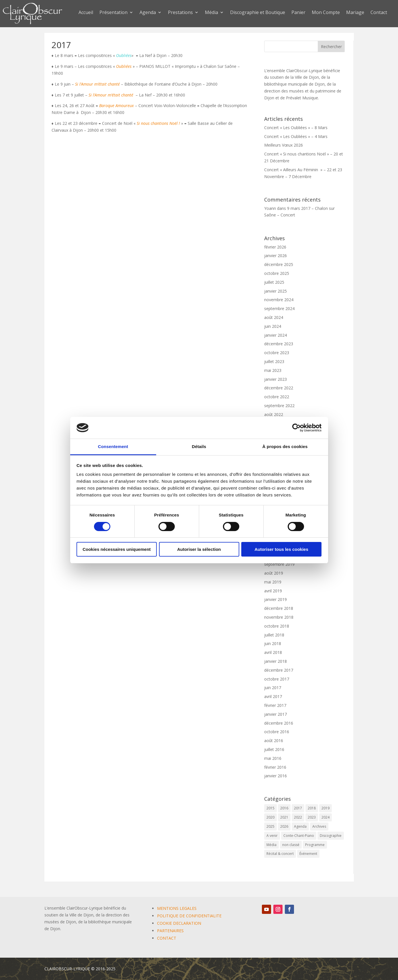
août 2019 (274, 573)
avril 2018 (273, 652)
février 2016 (275, 767)
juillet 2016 (274, 749)
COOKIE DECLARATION (179, 923)
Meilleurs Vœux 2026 (284, 145)
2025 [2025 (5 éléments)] (270, 826)
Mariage (355, 13)
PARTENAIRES (170, 931)
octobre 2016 (277, 732)
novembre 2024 (279, 300)
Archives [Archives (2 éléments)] (319, 826)
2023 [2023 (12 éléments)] (312, 817)
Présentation (113, 13)
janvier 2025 (276, 291)
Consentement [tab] (113, 446)
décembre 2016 (279, 723)
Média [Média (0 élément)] (271, 845)
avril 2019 (273, 591)
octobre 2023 (277, 353)
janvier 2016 (276, 776)
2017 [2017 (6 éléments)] (298, 808)
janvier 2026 (276, 256)
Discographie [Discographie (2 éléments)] (331, 836)
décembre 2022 (279, 388)
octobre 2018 (277, 626)
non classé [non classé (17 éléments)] (291, 845)
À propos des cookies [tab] (285, 446)
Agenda (148, 13)
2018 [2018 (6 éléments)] (312, 808)
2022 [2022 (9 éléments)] (298, 817)
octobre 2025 (277, 273)
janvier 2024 (276, 335)
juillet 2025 (274, 282)
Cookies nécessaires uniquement (117, 549)
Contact (379, 13)
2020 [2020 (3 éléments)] (270, 817)
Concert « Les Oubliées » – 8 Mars (296, 128)
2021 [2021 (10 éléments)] (284, 817)
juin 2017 (273, 688)
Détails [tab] (199, 446)
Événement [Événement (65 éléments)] (308, 854)
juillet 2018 (274, 635)
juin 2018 (273, 643)
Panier (298, 13)
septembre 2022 (279, 406)
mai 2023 (273, 370)
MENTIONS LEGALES (177, 908)
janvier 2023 (276, 379)
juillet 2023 (274, 361)
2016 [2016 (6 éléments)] (284, 808)
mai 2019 (273, 582)
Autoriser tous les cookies (281, 549)
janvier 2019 (276, 599)
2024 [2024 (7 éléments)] (326, 817)
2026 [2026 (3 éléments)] (284, 826)
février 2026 (275, 247)
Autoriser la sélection (199, 549)
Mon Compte (326, 13)
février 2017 (275, 705)
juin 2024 (273, 326)
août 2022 (274, 414)
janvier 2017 (276, 714)
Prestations (180, 13)
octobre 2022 (277, 397)
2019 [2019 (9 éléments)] (326, 808)
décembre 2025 (279, 264)
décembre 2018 (279, 608)
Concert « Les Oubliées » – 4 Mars (296, 136)
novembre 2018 (279, 617)
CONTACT (167, 938)
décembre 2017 (279, 670)
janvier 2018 (276, 661)
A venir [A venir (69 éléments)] (272, 836)
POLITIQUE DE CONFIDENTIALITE (189, 916)
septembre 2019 (279, 564)
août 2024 (274, 317)
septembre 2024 (279, 308)
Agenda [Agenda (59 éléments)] (300, 826)
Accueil (86, 13)
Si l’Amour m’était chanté (97, 84)
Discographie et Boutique (258, 13)
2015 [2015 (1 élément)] (270, 808)
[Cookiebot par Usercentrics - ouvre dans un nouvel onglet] (296, 428)
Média (211, 13)
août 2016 (274, 741)
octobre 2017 (277, 679)
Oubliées (124, 55)
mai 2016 (273, 758)
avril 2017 (273, 696)
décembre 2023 (279, 344)
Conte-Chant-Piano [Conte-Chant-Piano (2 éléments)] (299, 836)
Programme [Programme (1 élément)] (315, 845)
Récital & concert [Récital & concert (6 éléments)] (280, 854)
